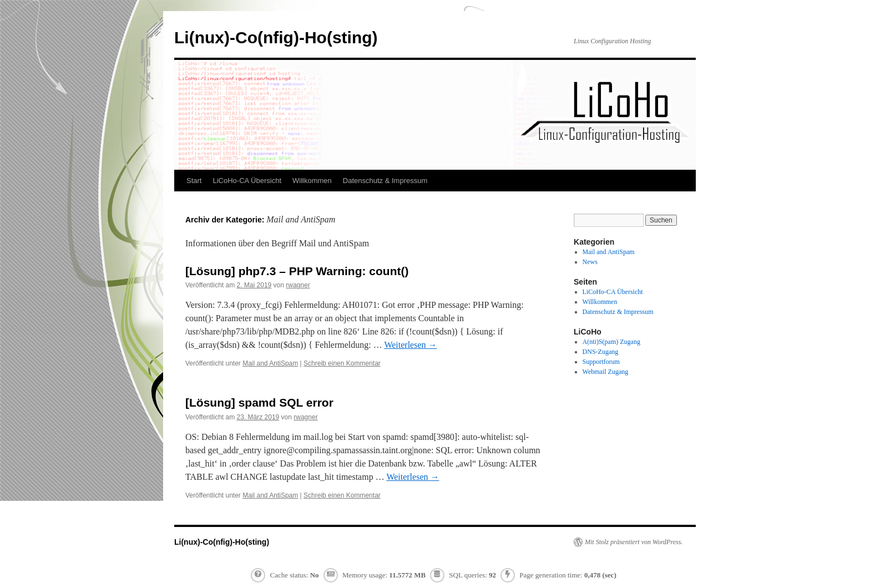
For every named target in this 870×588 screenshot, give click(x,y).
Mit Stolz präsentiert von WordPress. (634, 542)
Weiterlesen (410, 345)
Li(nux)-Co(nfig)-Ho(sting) (276, 37)
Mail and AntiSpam (270, 363)
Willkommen (312, 181)
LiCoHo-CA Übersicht (247, 181)
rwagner (298, 285)
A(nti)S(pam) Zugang (611, 342)
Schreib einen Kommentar (342, 363)
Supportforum (601, 362)
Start (194, 181)
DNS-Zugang (601, 352)
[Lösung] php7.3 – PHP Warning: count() (297, 271)
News (590, 262)
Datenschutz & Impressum (385, 181)
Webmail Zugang (606, 372)
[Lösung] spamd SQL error (259, 402)
